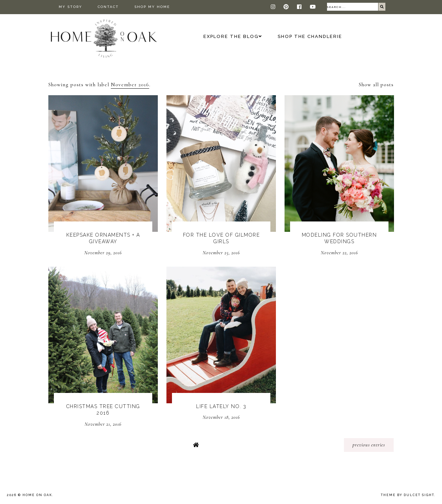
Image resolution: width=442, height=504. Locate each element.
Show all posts (376, 85)
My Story (70, 7)
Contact (108, 7)
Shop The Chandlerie (310, 36)
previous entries (369, 445)
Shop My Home (152, 7)
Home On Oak (37, 495)
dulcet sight (419, 495)
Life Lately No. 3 (221, 406)
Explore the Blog (231, 36)
